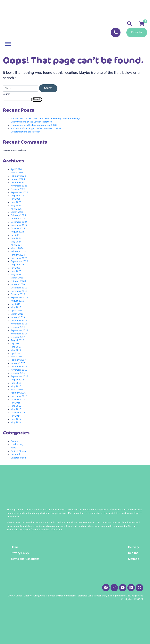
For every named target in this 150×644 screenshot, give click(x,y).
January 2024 (18, 255)
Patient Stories (18, 451)
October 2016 (18, 373)
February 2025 (18, 216)
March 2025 (17, 212)
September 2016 (19, 377)
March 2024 (17, 248)
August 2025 (17, 196)
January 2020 (18, 285)
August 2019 (17, 301)
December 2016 (19, 367)
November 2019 (19, 291)
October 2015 (18, 400)
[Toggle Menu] (8, 44)
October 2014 (18, 413)
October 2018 (18, 327)
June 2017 (16, 347)
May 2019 (16, 308)
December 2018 (19, 321)
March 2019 (17, 314)
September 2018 (19, 331)
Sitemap (134, 559)
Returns (133, 553)
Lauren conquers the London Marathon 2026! (34, 125)
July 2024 (16, 235)
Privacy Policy (20, 553)
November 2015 (19, 396)
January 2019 (18, 317)
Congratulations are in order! (25, 132)
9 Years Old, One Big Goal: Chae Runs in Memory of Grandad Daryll (46, 119)
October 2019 (18, 294)
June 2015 (16, 406)
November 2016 (19, 370)
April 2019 (16, 311)
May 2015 (16, 409)
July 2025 (16, 199)
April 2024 (16, 245)
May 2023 (16, 275)
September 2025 (19, 193)
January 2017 (18, 363)
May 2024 (16, 242)
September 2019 (19, 298)
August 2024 (17, 232)
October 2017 (18, 337)
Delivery (134, 547)
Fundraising (17, 445)
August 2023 (17, 265)
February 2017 (18, 360)
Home (15, 547)
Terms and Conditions (25, 559)
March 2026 (17, 173)
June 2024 (16, 239)
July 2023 (16, 268)
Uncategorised (18, 458)
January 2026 (18, 179)
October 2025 (18, 189)
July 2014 (16, 416)
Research (16, 455)
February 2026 (18, 176)
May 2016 (16, 387)
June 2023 (16, 272)
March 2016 (17, 390)
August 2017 (17, 340)
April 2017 (16, 354)
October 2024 (18, 229)
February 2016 (18, 393)
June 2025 (16, 202)
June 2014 (16, 419)
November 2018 (19, 324)
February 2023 (18, 281)
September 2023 (19, 262)
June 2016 (16, 383)
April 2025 (16, 209)
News (14, 448)
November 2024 (19, 226)
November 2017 (19, 334)
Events (14, 442)
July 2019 (16, 304)
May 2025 (16, 206)
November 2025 (19, 186)
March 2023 (17, 278)
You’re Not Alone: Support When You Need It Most (36, 129)
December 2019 (19, 288)
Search (7, 94)
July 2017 (16, 344)
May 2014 (16, 423)
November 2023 (19, 258)
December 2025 (19, 183)
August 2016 (17, 380)
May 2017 (16, 350)
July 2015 (16, 403)
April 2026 (16, 170)
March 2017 (17, 357)
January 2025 (18, 219)
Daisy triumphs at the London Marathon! (32, 122)
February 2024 (18, 252)
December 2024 (19, 222)
